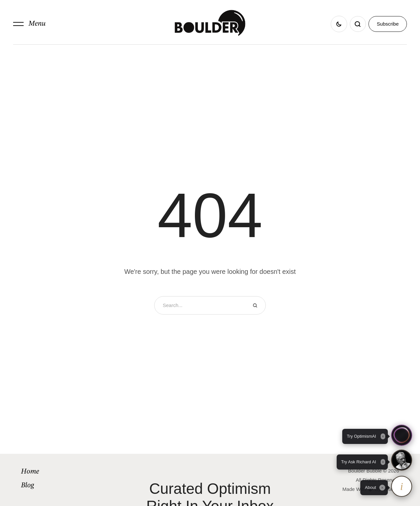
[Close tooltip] (382, 488)
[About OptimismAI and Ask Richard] (402, 488)
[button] (29, 24)
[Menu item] (66, 472)
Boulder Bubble (365, 471)
